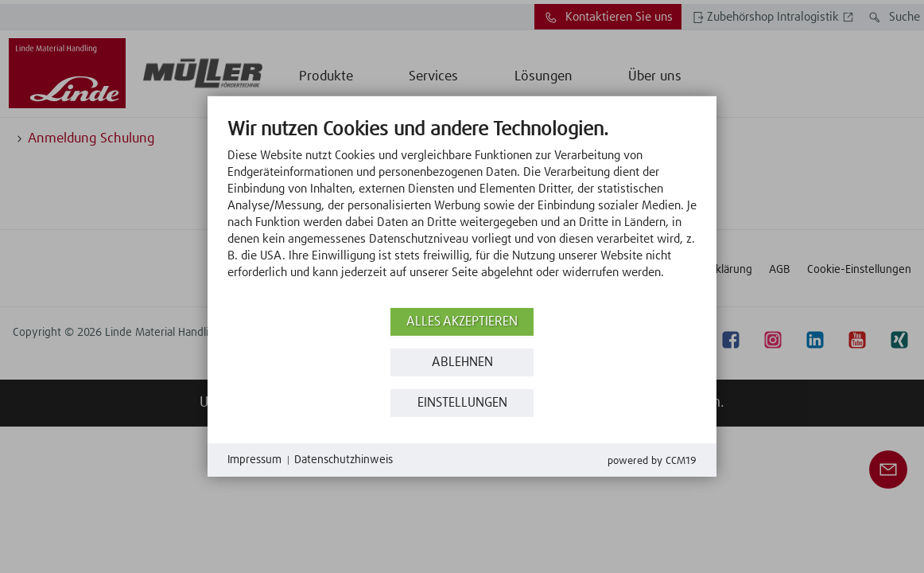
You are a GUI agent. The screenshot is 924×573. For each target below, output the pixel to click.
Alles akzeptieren (462, 322)
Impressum (254, 460)
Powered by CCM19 (652, 461)
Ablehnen (462, 363)
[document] (462, 211)
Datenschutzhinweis (344, 460)
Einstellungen (462, 403)
